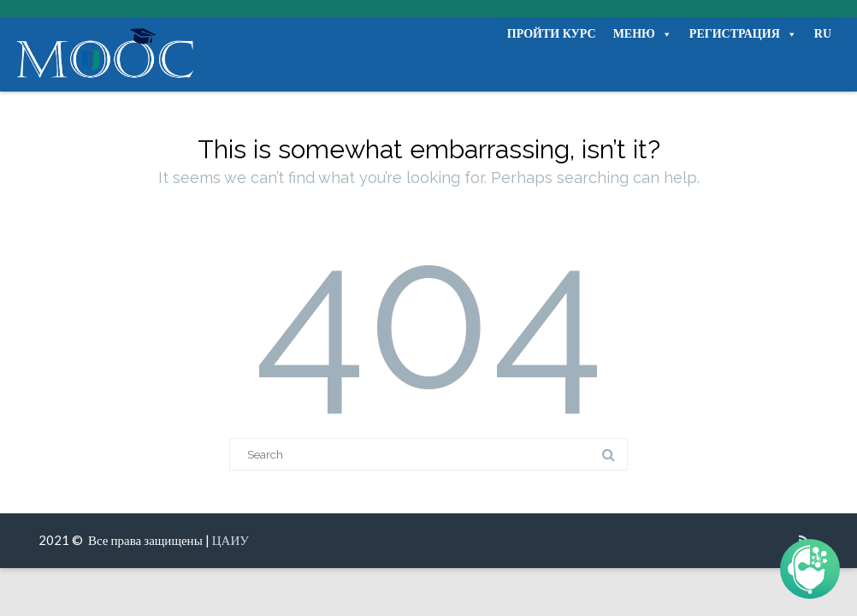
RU (823, 34)
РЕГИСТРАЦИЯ (743, 34)
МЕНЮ (643, 34)
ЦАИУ (231, 540)
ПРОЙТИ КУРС (552, 34)
